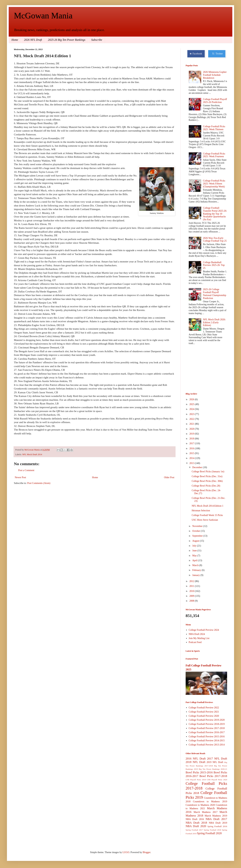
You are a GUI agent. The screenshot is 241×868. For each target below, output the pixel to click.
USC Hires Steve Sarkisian (205, 520)
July (195, 546)
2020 (192, 429)
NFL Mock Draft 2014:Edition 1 (207, 506)
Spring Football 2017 (194, 830)
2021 (192, 424)
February (197, 570)
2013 (192, 463)
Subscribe (97, 40)
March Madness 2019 (216, 816)
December (198, 467)
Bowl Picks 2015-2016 (199, 772)
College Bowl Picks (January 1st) (208, 472)
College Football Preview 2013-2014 (207, 745)
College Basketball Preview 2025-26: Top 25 (214, 265)
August (196, 541)
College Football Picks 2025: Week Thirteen (214, 128)
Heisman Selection (201, 511)
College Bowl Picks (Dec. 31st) (207, 476)
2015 (192, 453)
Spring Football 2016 (217, 826)
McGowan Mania (43, 16)
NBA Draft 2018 (196, 823)
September (198, 536)
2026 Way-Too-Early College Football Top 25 (215, 240)
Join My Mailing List (199, 638)
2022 (192, 419)
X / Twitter (217, 54)
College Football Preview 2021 (204, 712)
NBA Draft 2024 (197, 634)
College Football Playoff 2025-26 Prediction (215, 101)
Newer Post (20, 477)
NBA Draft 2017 (216, 819)
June (195, 551)
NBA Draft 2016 (195, 819)
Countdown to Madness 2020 (200, 805)
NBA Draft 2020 (196, 826)
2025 (192, 404)
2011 (192, 586)
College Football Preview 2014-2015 (207, 741)
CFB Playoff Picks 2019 (196, 780)
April (195, 560)
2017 (192, 443)
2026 (192, 399)
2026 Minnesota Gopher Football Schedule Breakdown (215, 75)
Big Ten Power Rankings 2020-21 (213, 769)
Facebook (196, 54)
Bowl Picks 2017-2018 (213, 776)
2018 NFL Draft (196, 762)
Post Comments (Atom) (39, 483)
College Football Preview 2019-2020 (207, 720)
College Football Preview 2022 (204, 708)
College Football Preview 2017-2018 (207, 728)
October (196, 531)
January (196, 575)
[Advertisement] (203, 369)
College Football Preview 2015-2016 (207, 737)
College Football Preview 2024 (204, 630)
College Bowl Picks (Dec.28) (206, 486)
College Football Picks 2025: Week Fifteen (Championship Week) (214, 184)
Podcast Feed (195, 642)
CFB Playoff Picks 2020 (217, 780)
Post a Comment (26, 470)
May (195, 556)
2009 (192, 596)
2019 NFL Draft (215, 762)
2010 (192, 591)
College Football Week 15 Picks (207, 515)
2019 (192, 434)
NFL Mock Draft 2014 (32, 454)
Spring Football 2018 (213, 830)
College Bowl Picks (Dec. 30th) (207, 481)
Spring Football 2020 (209, 833)
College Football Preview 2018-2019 (207, 724)
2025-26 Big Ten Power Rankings (67, 40)
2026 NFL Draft (33, 40)
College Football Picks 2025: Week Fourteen (214, 155)
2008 (192, 601)
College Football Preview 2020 (204, 716)
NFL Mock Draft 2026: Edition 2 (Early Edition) (214, 322)
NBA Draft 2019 (218, 823)
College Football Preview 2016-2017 (207, 732)
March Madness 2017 (206, 812)
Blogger (147, 852)
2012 (192, 581)
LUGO (126, 852)
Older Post (169, 477)
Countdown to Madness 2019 (210, 802)
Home (15, 40)
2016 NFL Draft (196, 759)
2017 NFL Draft (217, 759)
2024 (192, 409)
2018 (192, 439)
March (196, 565)
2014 (192, 458)
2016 (192, 448)
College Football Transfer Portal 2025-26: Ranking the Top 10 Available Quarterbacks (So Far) (215, 214)
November (198, 526)
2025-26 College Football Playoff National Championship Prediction (215, 294)
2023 (192, 414)
